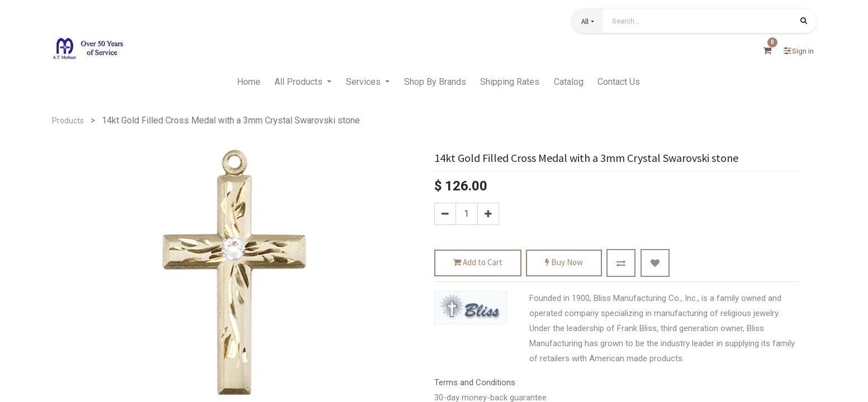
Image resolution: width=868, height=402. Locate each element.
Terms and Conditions (475, 382)
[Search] (804, 22)
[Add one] (488, 214)
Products (68, 121)
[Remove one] (445, 214)
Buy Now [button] (564, 263)
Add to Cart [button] (478, 263)
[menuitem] (249, 82)
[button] (587, 21)
